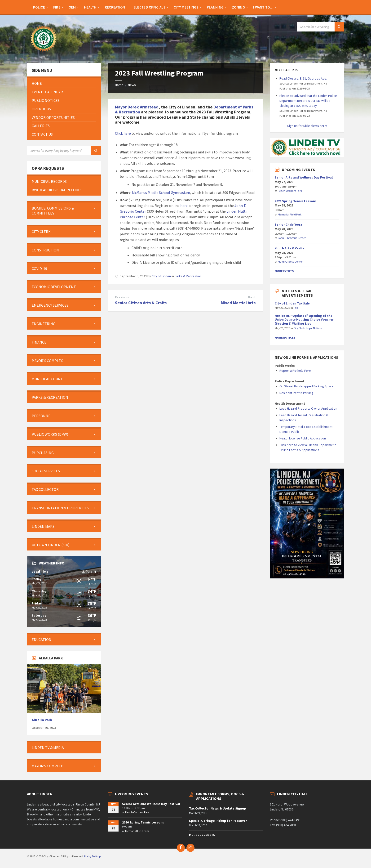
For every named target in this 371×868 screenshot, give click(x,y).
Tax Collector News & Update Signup (218, 808)
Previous (122, 297)
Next (252, 297)
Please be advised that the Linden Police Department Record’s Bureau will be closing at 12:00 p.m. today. (308, 101)
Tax (296, 308)
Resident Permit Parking (296, 393)
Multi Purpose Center (290, 262)
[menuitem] (39, 7)
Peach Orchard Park (290, 191)
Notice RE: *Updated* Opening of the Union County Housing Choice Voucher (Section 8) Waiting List (304, 320)
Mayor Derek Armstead (137, 107)
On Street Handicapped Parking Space (307, 386)
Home (119, 85)
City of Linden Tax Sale (292, 303)
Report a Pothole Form (296, 371)
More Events (284, 271)
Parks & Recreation (188, 276)
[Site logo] (44, 54)
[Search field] (320, 27)
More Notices (285, 338)
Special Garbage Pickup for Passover (218, 821)
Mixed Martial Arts (238, 303)
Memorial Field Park (290, 214)
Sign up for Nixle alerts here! (307, 126)
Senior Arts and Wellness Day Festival (304, 177)
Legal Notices (314, 328)
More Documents (202, 835)
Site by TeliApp (92, 856)
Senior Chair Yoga (288, 224)
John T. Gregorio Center (292, 238)
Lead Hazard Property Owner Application (308, 408)
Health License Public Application (303, 438)
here (184, 206)
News (132, 85)
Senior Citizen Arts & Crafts (141, 303)
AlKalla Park (42, 720)
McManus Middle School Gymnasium (161, 192)
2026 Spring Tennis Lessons (296, 201)
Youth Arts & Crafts (289, 248)
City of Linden (161, 276)
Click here (123, 133)
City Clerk (299, 328)
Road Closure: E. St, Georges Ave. (303, 78)
